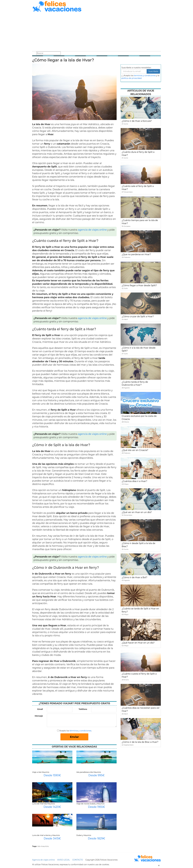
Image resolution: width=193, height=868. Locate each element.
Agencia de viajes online (43, 860)
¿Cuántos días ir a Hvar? (134, 481)
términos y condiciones (80, 731)
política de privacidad (131, 78)
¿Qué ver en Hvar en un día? (137, 512)
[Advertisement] (96, 32)
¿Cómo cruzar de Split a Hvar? (138, 316)
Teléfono (83, 709)
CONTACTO (78, 860)
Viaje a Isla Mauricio (41, 772)
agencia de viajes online (92, 230)
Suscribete (153, 71)
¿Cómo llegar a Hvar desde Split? (139, 285)
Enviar (74, 737)
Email (40, 709)
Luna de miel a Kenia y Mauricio (46, 835)
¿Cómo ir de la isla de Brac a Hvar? (140, 742)
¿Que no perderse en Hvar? (136, 254)
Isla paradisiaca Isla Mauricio (89, 772)
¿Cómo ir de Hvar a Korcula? (137, 121)
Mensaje (39, 716)
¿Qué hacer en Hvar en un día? (138, 643)
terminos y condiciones (145, 76)
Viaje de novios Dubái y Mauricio (90, 804)
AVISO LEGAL (64, 860)
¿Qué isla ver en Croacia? (135, 450)
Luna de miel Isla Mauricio (43, 804)
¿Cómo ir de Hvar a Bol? (134, 577)
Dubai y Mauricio (84, 835)
